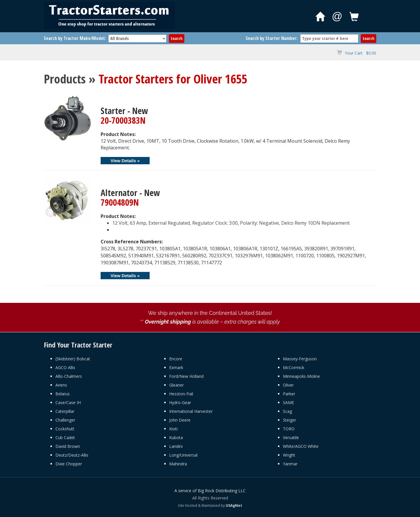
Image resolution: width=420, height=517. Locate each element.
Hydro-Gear (180, 402)
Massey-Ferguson (300, 359)
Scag (287, 411)
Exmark (176, 367)
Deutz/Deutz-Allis (72, 455)
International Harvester (191, 411)
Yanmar (290, 464)
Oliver (288, 385)
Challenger (65, 420)
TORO (289, 429)
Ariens (61, 385)
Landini (176, 446)
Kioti (173, 429)
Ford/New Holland (186, 376)
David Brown (68, 446)
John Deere (180, 420)
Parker (289, 394)
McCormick (294, 367)
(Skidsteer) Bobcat (73, 359)
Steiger (289, 420)
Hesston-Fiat (181, 394)
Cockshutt (65, 429)
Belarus (63, 394)
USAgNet (234, 505)
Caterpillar (65, 411)
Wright (289, 455)
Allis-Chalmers (69, 376)
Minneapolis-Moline (301, 376)
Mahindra (178, 464)
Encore (176, 359)
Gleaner (176, 385)
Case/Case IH (68, 402)
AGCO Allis (65, 367)
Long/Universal (183, 455)
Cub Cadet (65, 437)
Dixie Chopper (69, 464)
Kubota (176, 437)
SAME (288, 402)
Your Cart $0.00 (360, 53)
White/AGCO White (301, 446)
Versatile (291, 437)
